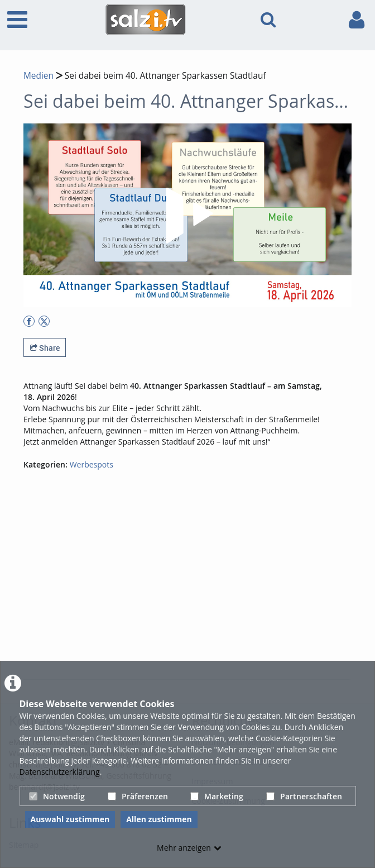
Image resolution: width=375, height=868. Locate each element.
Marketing (217, 796)
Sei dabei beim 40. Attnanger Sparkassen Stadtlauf (164, 76)
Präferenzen (138, 796)
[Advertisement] (199, 594)
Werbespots (92, 464)
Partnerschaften (304, 796)
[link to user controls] (357, 20)
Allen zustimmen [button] (159, 819)
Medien (39, 76)
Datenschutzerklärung (60, 772)
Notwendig (57, 796)
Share (45, 348)
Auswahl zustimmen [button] (70, 819)
